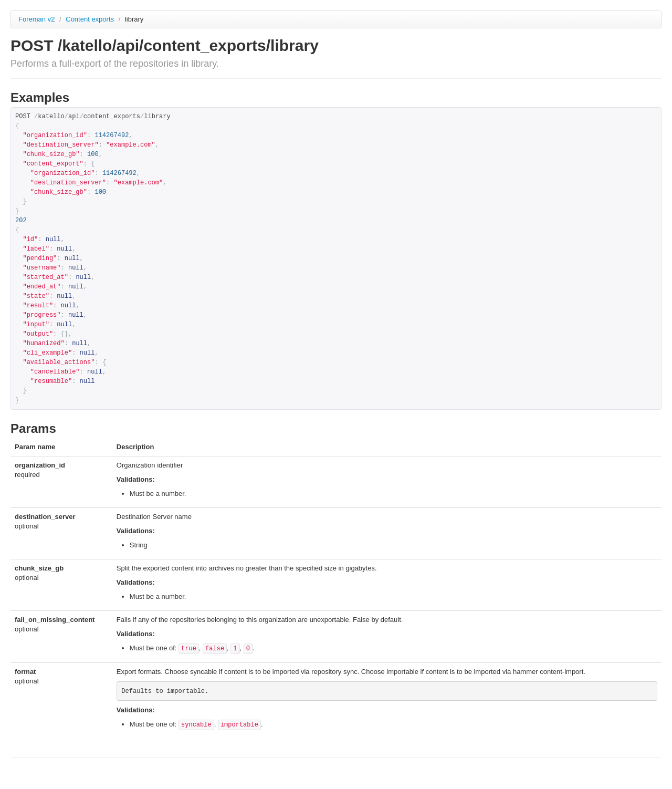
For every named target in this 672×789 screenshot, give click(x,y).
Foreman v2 (36, 19)
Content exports (91, 19)
